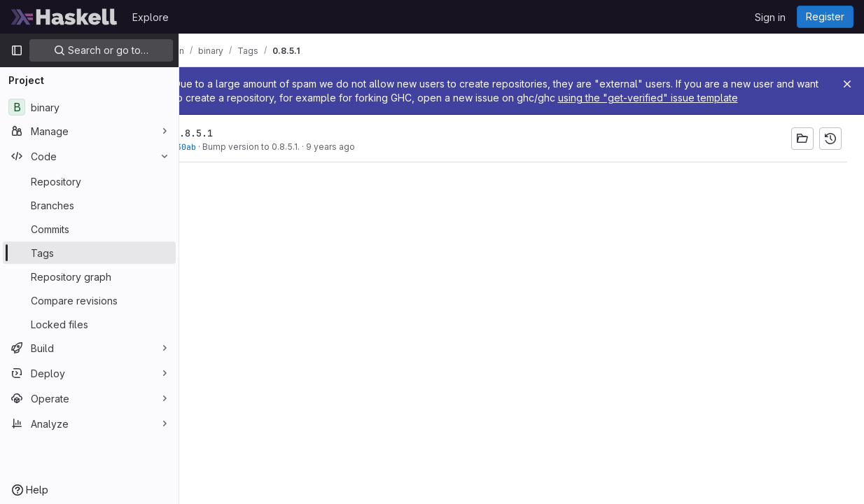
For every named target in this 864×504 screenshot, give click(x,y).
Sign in (770, 17)
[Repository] (89, 181)
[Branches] (89, 205)
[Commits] (89, 229)
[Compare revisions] (89, 300)
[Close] (847, 84)
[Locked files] (89, 324)
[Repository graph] (89, 276)
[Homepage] (64, 17)
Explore (151, 17)
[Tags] (89, 253)
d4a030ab (216, 147)
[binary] (89, 107)
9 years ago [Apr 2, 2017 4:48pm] (370, 147)
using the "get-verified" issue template (732, 98)
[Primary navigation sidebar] (17, 50)
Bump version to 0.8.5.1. (290, 147)
